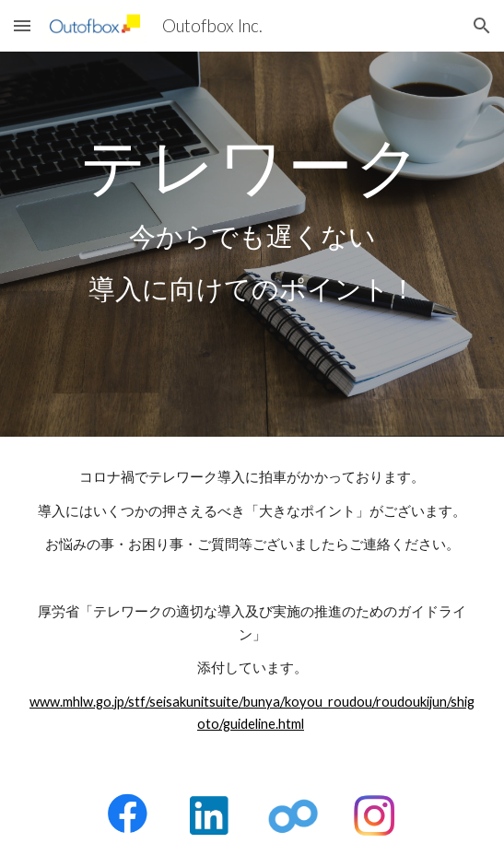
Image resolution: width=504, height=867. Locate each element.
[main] (252, 244)
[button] (22, 25)
